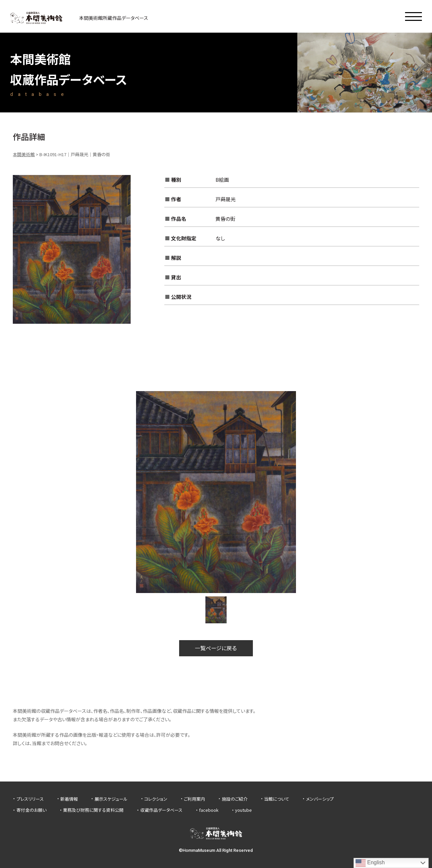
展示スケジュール (111, 799)
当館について (277, 799)
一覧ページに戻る (216, 648)
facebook (209, 810)
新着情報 (69, 799)
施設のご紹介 (235, 799)
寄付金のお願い (31, 810)
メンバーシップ (320, 799)
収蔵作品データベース (161, 810)
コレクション (156, 799)
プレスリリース (30, 799)
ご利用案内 (194, 799)
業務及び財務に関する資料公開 (93, 810)
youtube (243, 810)
